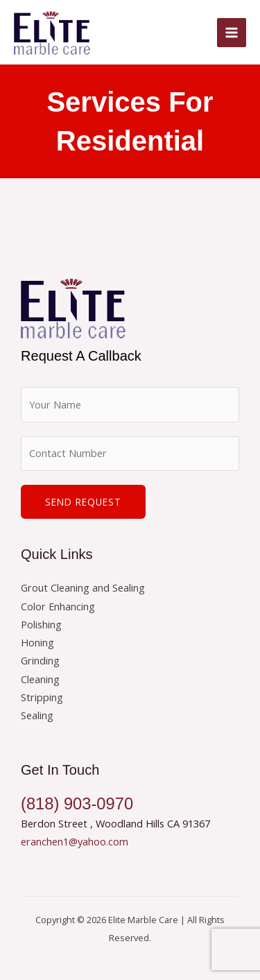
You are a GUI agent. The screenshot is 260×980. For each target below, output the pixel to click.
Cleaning (40, 679)
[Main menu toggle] (232, 33)
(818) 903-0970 (77, 804)
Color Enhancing (58, 606)
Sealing (37, 715)
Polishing (41, 624)
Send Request (83, 502)
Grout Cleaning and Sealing (83, 587)
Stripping (42, 697)
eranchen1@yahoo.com (75, 841)
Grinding (40, 660)
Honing (37, 642)
